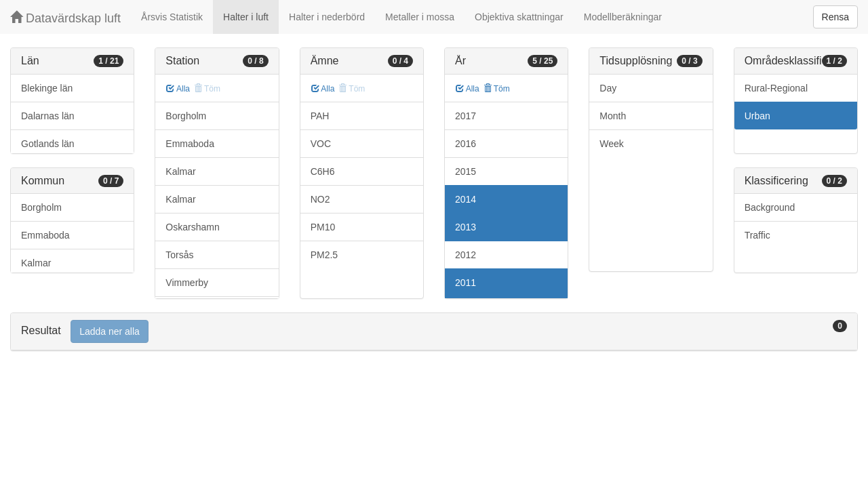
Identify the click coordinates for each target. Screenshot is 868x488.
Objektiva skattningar (519, 17)
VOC (321, 144)
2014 (466, 199)
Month (613, 116)
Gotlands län (48, 144)
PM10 (323, 227)
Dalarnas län (48, 116)
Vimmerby (187, 283)
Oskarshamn (192, 227)
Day (608, 88)
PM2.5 (324, 255)
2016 (466, 144)
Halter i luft (246, 17)
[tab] (434, 332)
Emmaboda (45, 235)
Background (770, 207)
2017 (466, 116)
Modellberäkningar (623, 17)
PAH (320, 116)
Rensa (835, 17)
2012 (466, 255)
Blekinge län (47, 88)
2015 (466, 171)
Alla (178, 89)
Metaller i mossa (420, 17)
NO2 (320, 199)
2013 (466, 227)
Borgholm (41, 207)
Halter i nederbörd (327, 17)
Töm (497, 89)
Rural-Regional (776, 88)
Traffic (757, 235)
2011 (466, 283)
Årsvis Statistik (172, 17)
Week (612, 144)
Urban (757, 116)
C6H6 (323, 171)
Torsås (179, 255)
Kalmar (36, 263)
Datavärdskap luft (65, 18)
